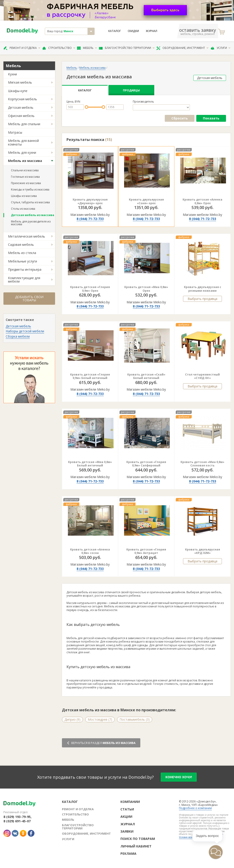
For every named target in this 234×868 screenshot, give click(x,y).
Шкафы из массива (24, 196)
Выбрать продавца (202, 299)
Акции (126, 816)
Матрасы (15, 132)
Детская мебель (21, 107)
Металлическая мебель (27, 236)
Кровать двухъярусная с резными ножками (203, 289)
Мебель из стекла (22, 253)
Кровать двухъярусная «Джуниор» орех (90, 201)
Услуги (221, 48)
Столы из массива (23, 209)
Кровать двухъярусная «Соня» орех (146, 201)
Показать (211, 118)
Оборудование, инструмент (182, 48)
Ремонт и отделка (22, 48)
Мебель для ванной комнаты (23, 142)
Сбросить (180, 118)
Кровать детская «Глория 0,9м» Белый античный (90, 376)
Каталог (115, 31)
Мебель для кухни (22, 152)
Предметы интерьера (25, 269)
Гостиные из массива (25, 177)
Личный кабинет (136, 846)
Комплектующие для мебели (24, 280)
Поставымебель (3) (135, 719)
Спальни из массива (25, 170)
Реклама (128, 853)
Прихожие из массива (26, 183)
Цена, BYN (73, 102)
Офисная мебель (21, 116)
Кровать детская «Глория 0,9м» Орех (90, 289)
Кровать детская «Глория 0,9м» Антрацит (146, 551)
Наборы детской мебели (25, 331)
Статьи (127, 809)
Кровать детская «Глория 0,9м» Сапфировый (146, 464)
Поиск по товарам (138, 839)
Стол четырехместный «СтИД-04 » (202, 376)
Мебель (87, 48)
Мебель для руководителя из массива (31, 223)
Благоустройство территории (127, 48)
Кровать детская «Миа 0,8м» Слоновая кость (202, 464)
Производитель (143, 102)
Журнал (152, 31)
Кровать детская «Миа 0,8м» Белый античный (90, 464)
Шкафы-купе (18, 91)
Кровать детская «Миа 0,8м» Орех (146, 289)
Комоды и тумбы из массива (30, 189)
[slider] (86, 107)
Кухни (12, 74)
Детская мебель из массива (33, 215)
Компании (130, 802)
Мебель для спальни (24, 124)
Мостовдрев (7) (100, 719)
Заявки (127, 831)
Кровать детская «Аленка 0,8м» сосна (90, 551)
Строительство (59, 48)
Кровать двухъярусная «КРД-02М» (203, 551)
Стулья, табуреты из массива (30, 202)
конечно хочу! (179, 777)
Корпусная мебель (23, 99)
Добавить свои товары (29, 298)
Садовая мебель (21, 245)
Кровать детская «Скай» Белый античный (146, 376)
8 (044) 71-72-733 (90, 219)
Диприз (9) (72, 719)
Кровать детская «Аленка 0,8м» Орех (202, 201)
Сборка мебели (18, 336)
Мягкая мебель (20, 82)
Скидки (133, 31)
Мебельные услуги (23, 261)
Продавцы (131, 90)
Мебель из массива (25, 161)
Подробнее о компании (195, 808)
